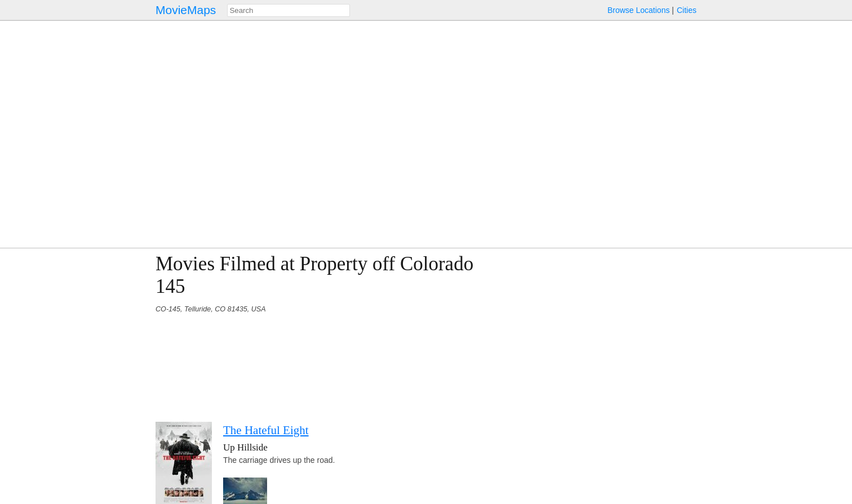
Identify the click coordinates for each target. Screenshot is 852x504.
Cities (687, 10)
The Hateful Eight (266, 430)
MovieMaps (186, 10)
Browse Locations (639, 10)
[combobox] (289, 10)
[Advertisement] (598, 332)
